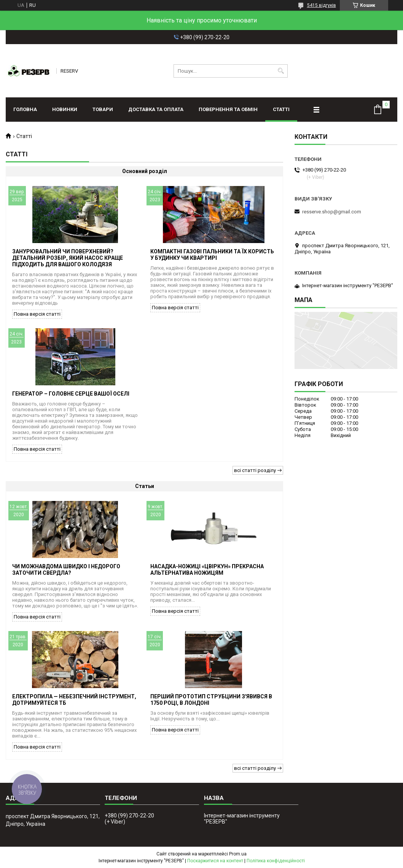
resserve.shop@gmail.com (332, 212)
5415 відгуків (322, 5)
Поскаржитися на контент (215, 861)
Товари (103, 109)
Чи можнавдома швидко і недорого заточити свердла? (66, 570)
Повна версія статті (37, 314)
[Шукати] (281, 71)
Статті (281, 109)
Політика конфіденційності (276, 861)
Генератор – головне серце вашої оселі (71, 394)
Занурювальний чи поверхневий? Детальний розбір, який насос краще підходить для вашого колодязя (68, 258)
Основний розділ (145, 171)
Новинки (65, 109)
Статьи (145, 486)
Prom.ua (238, 854)
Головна (25, 109)
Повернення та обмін (228, 109)
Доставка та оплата (156, 109)
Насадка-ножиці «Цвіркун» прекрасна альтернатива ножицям (207, 570)
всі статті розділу (255, 470)
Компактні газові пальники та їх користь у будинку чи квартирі (212, 255)
